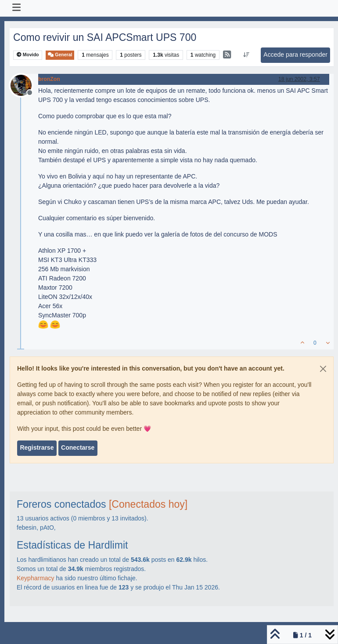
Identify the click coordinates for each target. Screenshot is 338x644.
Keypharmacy (36, 578)
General (60, 55)
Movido (28, 55)
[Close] (323, 369)
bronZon (49, 79)
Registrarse (37, 448)
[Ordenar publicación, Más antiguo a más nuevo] (246, 55)
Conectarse (78, 448)
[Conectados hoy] (148, 504)
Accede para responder (295, 55)
